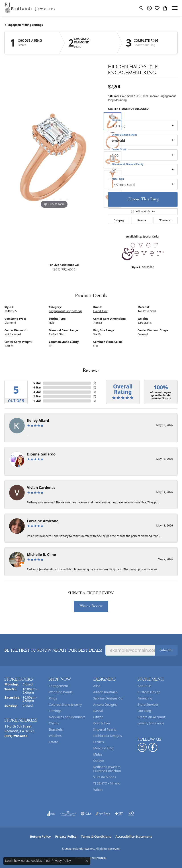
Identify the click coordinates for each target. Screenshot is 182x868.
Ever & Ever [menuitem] (102, 723)
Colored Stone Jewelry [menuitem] (65, 704)
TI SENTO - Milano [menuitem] (107, 783)
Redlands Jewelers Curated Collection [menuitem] (107, 769)
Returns (142, 220)
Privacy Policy (66, 836)
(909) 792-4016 (64, 269)
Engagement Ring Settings (25, 25)
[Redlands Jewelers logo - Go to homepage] (30, 8)
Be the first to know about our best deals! (53, 650)
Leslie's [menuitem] (99, 742)
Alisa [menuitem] (97, 686)
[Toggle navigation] (175, 8)
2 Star (37, 396)
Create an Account (151, 717)
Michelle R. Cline (41, 555)
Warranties (165, 220)
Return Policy (40, 836)
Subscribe (166, 650)
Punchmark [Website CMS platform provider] (99, 858)
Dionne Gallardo (41, 454)
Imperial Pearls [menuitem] (105, 729)
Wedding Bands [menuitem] (61, 692)
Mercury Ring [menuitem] (103, 748)
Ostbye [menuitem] (99, 761)
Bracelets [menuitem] (56, 729)
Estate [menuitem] (53, 742)
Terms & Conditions (96, 836)
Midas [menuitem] (98, 754)
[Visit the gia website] (86, 814)
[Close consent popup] (87, 861)
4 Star (37, 387)
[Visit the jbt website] (119, 814)
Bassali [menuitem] (99, 711)
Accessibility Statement (134, 836)
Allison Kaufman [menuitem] (106, 692)
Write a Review (91, 606)
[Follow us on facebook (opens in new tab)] (153, 747)
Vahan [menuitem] (98, 790)
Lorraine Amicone (43, 521)
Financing (145, 698)
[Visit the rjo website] (131, 814)
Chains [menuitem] (54, 723)
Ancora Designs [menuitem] (105, 704)
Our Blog (144, 711)
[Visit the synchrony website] (103, 814)
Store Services (148, 704)
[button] (142, 8)
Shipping (119, 220)
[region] (54, 160)
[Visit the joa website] (51, 814)
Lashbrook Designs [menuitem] (108, 736)
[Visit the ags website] (68, 814)
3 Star (37, 392)
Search (22, 45)
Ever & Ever (100, 311)
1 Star (37, 401)
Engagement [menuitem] (58, 686)
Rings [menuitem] (53, 698)
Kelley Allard (38, 421)
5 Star (37, 383)
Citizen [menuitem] (98, 717)
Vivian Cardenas (41, 488)
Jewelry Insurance (151, 723)
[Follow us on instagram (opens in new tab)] (142, 747)
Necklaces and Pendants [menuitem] (67, 717)
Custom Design (149, 692)
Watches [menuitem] (55, 736)
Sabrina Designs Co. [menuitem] (108, 698)
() (94, 383)
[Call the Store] (16, 736)
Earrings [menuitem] (55, 711)
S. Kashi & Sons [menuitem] (105, 777)
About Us (145, 686)
